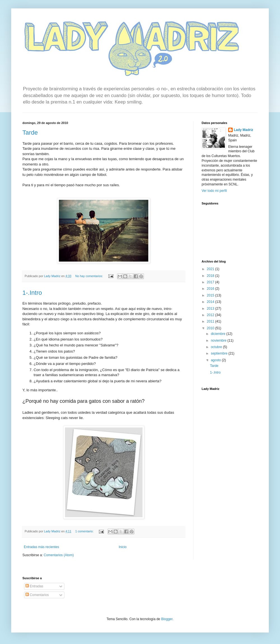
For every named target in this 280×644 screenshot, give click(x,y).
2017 (211, 282)
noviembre (219, 341)
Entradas (34, 586)
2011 (211, 321)
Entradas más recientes (41, 547)
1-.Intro (32, 293)
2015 (211, 295)
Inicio (123, 547)
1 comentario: (85, 531)
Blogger (167, 619)
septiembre (220, 353)
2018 (211, 276)
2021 (211, 269)
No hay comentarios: (90, 276)
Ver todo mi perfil (214, 191)
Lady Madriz (243, 130)
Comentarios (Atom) (59, 555)
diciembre (219, 334)
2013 (211, 309)
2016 (211, 289)
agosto (216, 360)
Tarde (30, 133)
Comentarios (37, 595)
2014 (211, 302)
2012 (211, 315)
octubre (217, 347)
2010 (211, 328)
